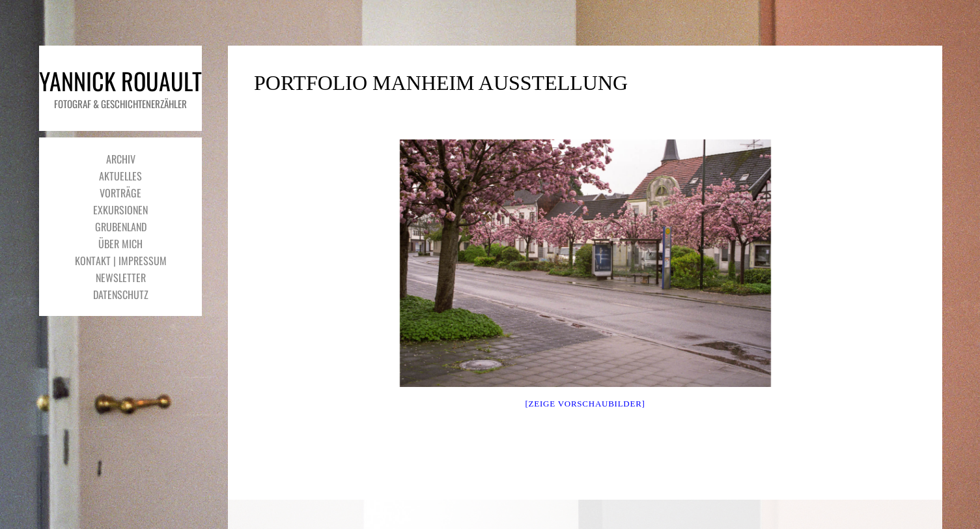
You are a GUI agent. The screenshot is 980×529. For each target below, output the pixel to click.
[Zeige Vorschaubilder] (585, 404)
